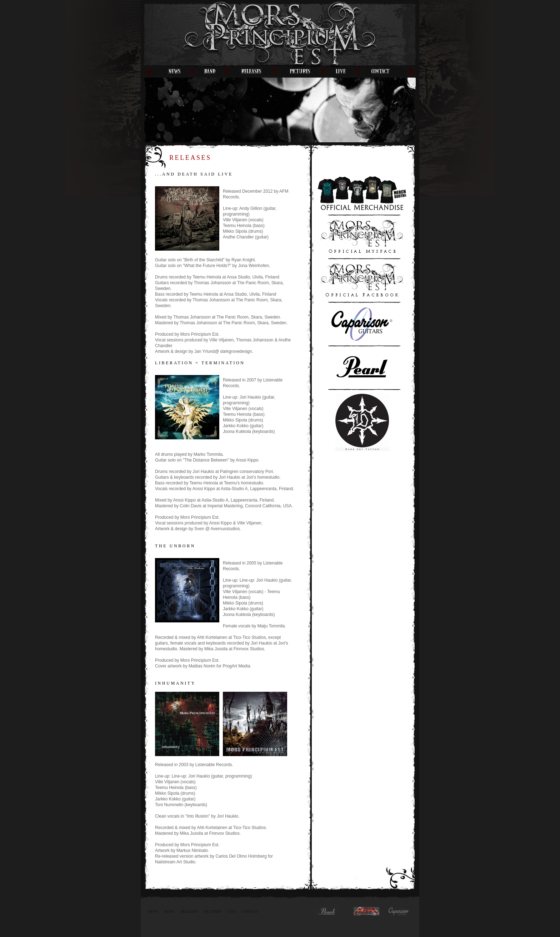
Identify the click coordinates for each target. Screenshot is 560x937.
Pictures (213, 911)
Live (232, 911)
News (153, 911)
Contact (250, 911)
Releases (189, 911)
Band (169, 911)
